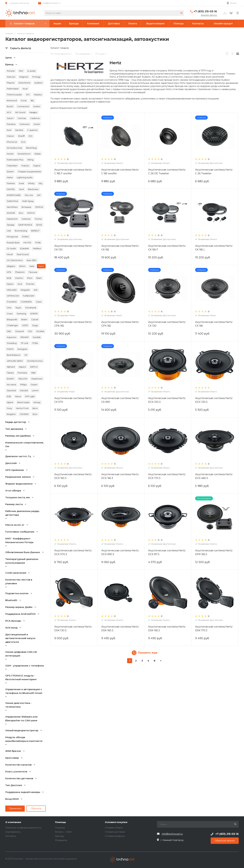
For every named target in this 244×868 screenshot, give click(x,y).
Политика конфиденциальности (23, 828)
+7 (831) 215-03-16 (205, 11)
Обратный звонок (225, 841)
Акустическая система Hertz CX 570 (73, 400)
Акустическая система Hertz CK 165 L (214, 248)
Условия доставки (115, 832)
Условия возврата (115, 836)
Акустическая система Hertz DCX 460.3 (214, 476)
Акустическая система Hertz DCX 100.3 (167, 400)
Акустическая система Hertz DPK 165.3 (214, 552)
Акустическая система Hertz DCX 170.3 (167, 476)
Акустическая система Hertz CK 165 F (167, 248)
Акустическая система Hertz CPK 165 (73, 324)
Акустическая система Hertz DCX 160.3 (73, 476)
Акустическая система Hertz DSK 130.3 (73, 629)
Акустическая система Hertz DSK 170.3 (214, 629)
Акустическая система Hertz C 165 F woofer (73, 172)
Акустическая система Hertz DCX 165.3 (120, 476)
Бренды (60, 836)
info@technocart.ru (52, 3)
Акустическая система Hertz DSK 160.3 (120, 629)
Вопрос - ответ (63, 832)
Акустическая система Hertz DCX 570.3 (73, 552)
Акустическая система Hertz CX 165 (214, 324)
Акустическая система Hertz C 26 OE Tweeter (167, 172)
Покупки (60, 828)
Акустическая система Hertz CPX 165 (120, 324)
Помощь (61, 822)
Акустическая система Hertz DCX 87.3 (167, 552)
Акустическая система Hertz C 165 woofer (120, 172)
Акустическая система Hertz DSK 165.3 (167, 629)
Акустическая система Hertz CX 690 (120, 400)
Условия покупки (116, 822)
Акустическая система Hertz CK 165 (120, 248)
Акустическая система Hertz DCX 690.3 (120, 552)
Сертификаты (13, 832)
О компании (13, 822)
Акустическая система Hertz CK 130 (73, 248)
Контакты (11, 836)
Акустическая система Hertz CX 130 (167, 324)
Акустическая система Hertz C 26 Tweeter (214, 172)
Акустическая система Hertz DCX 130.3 (214, 400)
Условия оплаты (114, 828)
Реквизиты (61, 840)
